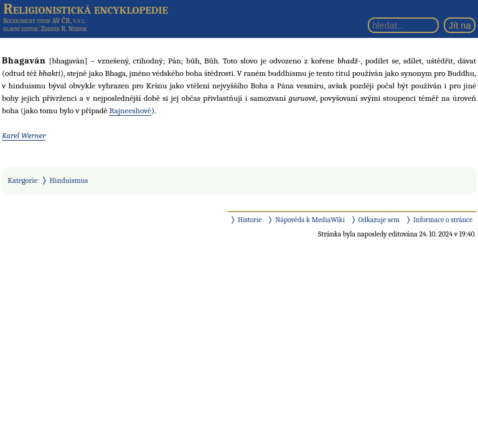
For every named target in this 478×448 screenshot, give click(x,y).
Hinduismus (69, 180)
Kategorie (22, 180)
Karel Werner (24, 135)
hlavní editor (20, 29)
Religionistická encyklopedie (86, 9)
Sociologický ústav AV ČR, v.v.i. (44, 21)
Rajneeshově (130, 110)
